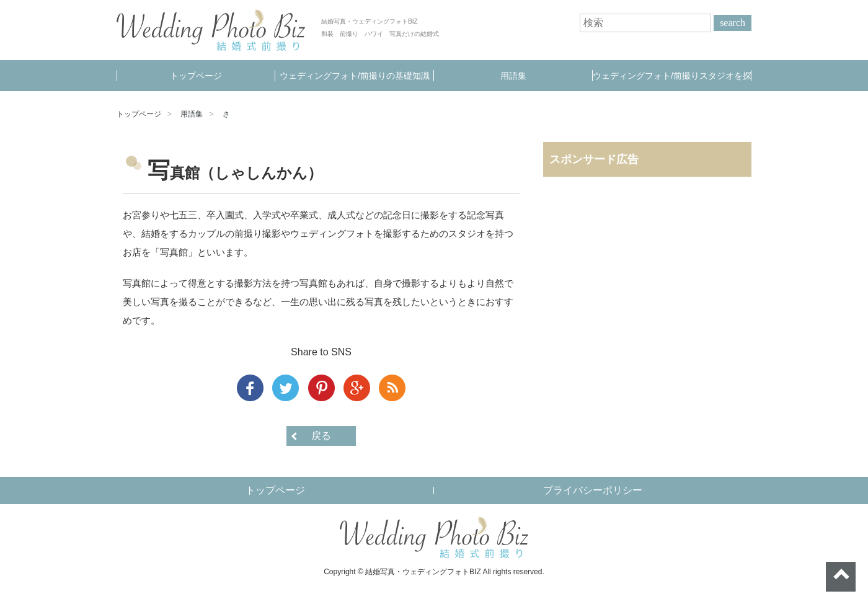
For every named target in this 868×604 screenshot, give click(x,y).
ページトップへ (841, 577)
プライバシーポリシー (593, 490)
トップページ (196, 76)
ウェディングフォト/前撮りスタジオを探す (672, 81)
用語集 (513, 76)
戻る (321, 436)
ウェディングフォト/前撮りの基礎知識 (355, 76)
